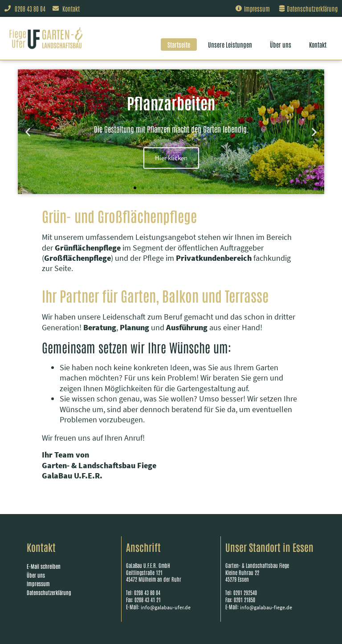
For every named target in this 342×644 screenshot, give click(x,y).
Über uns (281, 45)
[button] (28, 132)
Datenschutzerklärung (49, 592)
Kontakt (318, 45)
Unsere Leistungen (230, 45)
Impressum (38, 583)
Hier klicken (171, 158)
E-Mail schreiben (44, 566)
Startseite (179, 45)
